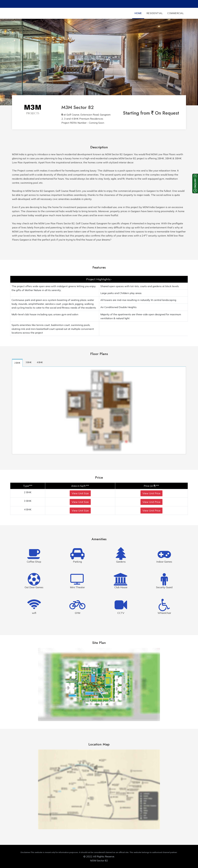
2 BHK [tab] (17, 363)
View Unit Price (151, 493)
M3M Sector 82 (78, 107)
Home (138, 13)
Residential (155, 13)
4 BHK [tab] (40, 362)
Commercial (175, 13)
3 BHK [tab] (29, 362)
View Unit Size (80, 493)
